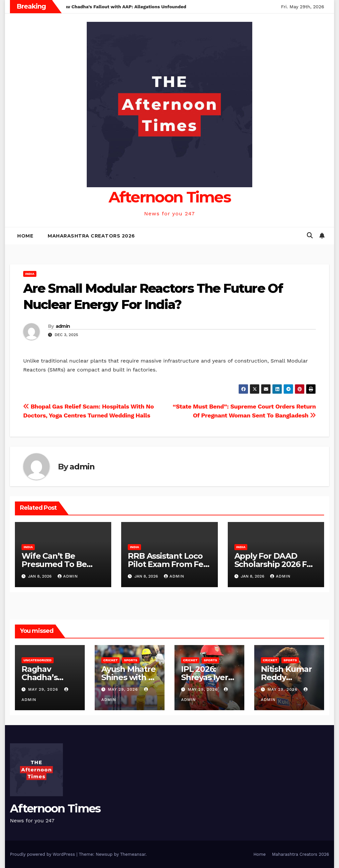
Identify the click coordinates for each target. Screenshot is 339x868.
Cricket (110, 660)
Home (25, 236)
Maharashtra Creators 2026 (91, 236)
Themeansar (133, 854)
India (30, 274)
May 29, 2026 (44, 689)
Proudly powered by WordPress (43, 854)
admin (63, 326)
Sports (130, 660)
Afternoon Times (170, 197)
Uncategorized (38, 660)
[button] (310, 235)
